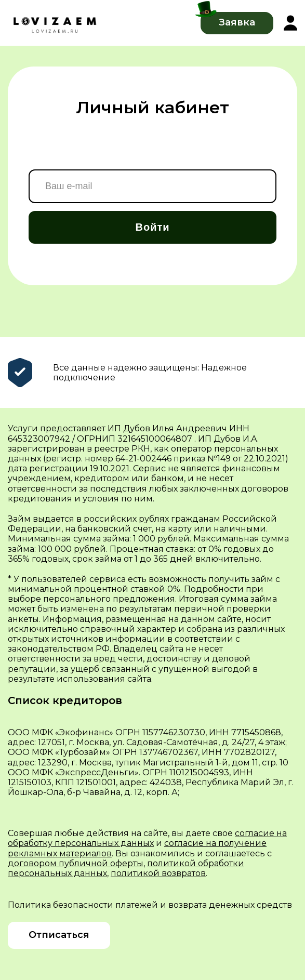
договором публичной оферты (76, 863)
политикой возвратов (158, 873)
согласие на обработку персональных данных (147, 838)
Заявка (237, 22)
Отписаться (59, 935)
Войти (152, 227)
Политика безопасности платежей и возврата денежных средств (150, 905)
